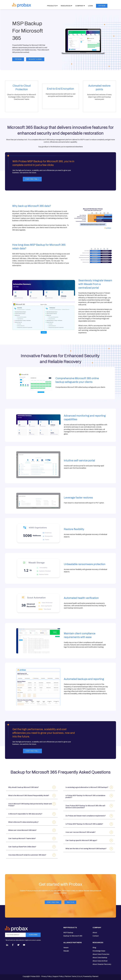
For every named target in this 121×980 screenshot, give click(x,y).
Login (90, 6)
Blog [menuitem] (94, 948)
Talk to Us (70, 902)
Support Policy (58, 976)
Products (52, 6)
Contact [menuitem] (96, 936)
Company (79, 6)
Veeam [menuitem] (66, 948)
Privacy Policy (46, 976)
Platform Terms (70, 976)
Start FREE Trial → (32, 179)
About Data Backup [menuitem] (100, 958)
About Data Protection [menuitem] (101, 954)
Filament (95, 976)
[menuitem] (73, 928)
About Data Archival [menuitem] (100, 961)
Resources (66, 6)
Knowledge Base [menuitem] (99, 951)
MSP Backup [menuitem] (68, 933)
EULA (80, 976)
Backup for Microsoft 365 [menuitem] (73, 936)
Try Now (18, 59)
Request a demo (35, 59)
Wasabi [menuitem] (66, 951)
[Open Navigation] (38, 5)
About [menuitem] (95, 933)
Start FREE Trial (53, 902)
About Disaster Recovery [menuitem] (102, 964)
